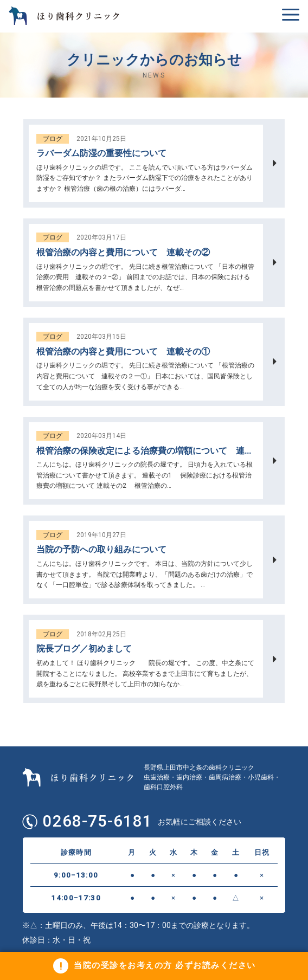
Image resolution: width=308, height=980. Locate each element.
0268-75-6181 (100, 822)
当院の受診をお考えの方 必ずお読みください (165, 965)
